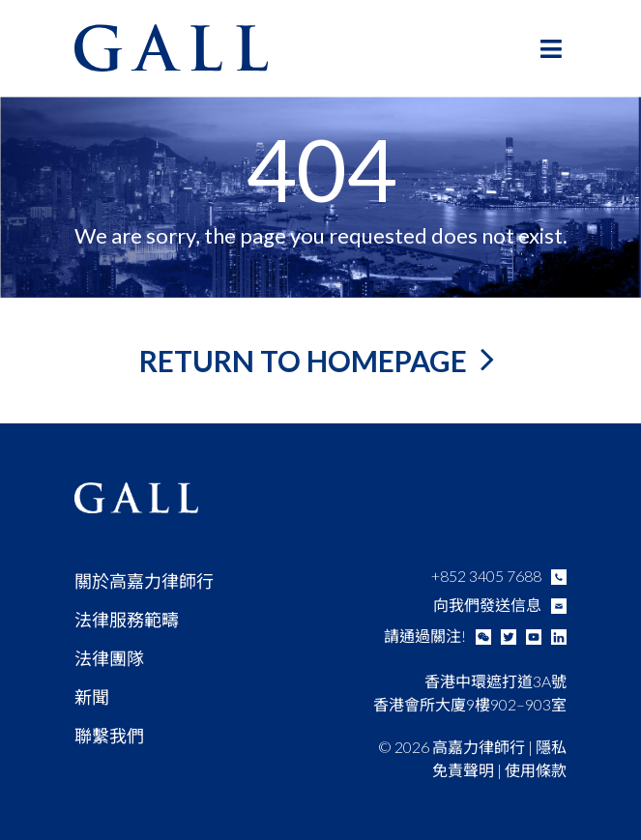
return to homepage (306, 361)
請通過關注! (425, 636)
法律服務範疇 (127, 620)
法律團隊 (109, 658)
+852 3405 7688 (486, 576)
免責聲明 (463, 770)
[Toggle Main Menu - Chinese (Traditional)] (552, 48)
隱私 (551, 747)
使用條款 (536, 770)
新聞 (92, 697)
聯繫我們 (109, 736)
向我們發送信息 (487, 605)
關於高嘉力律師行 (144, 581)
